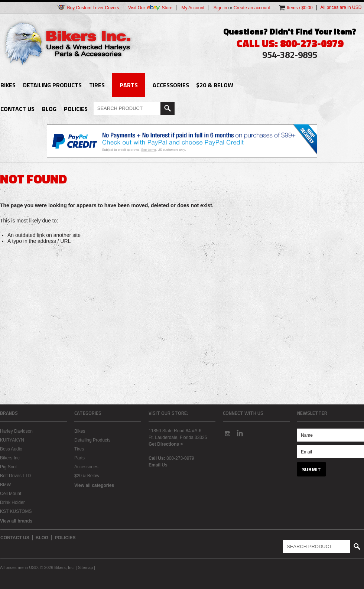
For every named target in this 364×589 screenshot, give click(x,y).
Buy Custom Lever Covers (88, 8)
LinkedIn (240, 433)
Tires (97, 85)
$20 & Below (215, 85)
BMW (5, 485)
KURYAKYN (12, 440)
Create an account (252, 8)
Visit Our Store (150, 8)
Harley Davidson (16, 431)
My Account (193, 8)
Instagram (227, 433)
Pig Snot (8, 467)
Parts (129, 85)
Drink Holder (12, 502)
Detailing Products (52, 85)
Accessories (171, 85)
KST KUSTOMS (16, 511)
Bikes (8, 85)
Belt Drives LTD (15, 476)
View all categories (94, 485)
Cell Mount (11, 494)
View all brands (16, 521)
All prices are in (341, 7)
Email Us (158, 465)
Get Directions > (166, 444)
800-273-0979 (180, 458)
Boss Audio (11, 449)
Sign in (220, 8)
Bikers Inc (10, 458)
